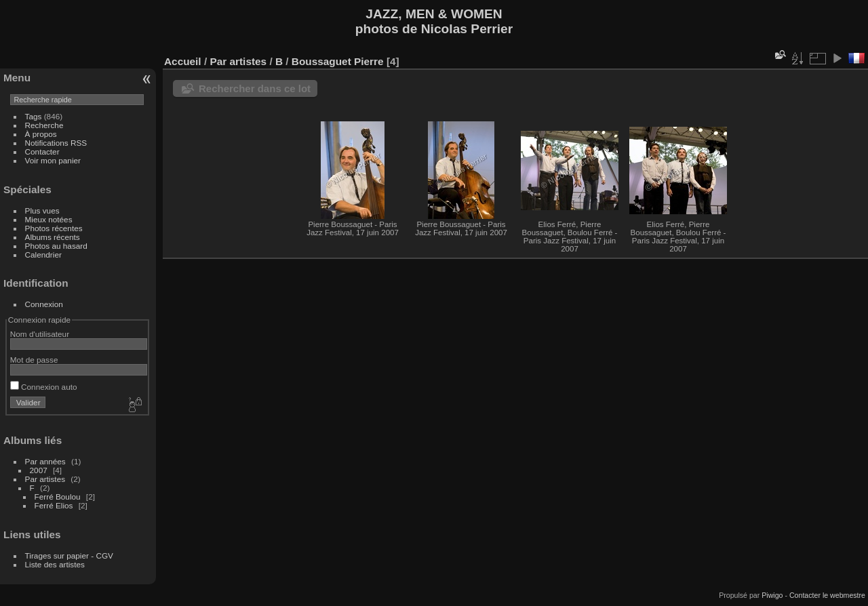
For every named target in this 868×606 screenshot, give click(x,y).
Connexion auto (44, 387)
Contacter (42, 151)
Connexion (44, 304)
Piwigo (772, 595)
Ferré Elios (54, 505)
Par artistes (45, 479)
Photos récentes (54, 228)
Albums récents (53, 237)
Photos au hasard (56, 246)
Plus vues (42, 210)
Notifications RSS (56, 143)
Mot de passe (34, 360)
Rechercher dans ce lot (255, 88)
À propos (41, 134)
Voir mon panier (53, 160)
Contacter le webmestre (827, 595)
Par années (45, 461)
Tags (34, 116)
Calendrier (43, 255)
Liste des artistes (55, 564)
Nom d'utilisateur (40, 334)
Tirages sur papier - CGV (69, 555)
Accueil (183, 61)
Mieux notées (49, 219)
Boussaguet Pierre (338, 61)
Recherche (44, 125)
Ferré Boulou (58, 497)
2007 (39, 470)
